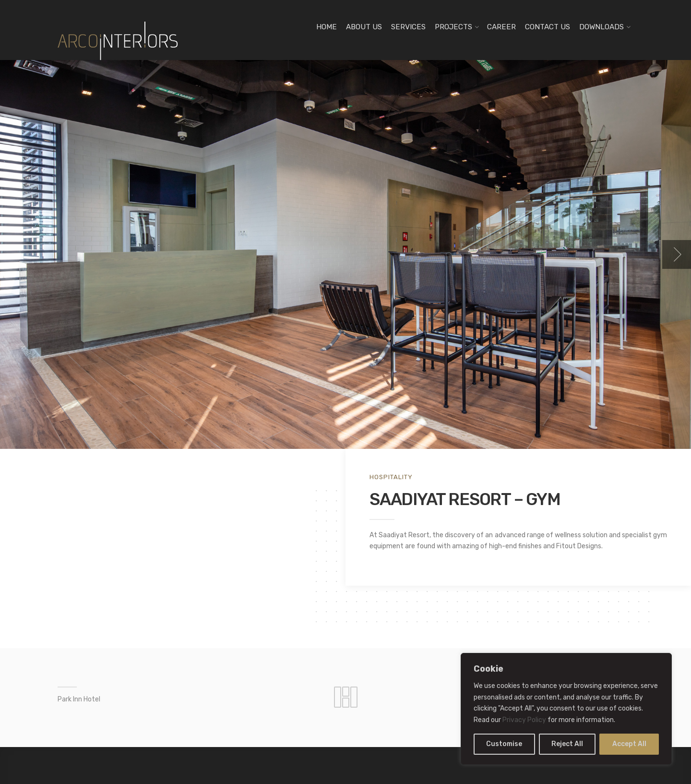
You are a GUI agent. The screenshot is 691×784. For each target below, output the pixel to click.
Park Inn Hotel (79, 699)
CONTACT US (548, 27)
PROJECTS (453, 27)
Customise (504, 744)
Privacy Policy (524, 720)
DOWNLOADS (602, 27)
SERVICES (408, 27)
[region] (566, 709)
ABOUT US (364, 27)
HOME (327, 27)
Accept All (629, 744)
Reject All (567, 744)
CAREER (501, 27)
